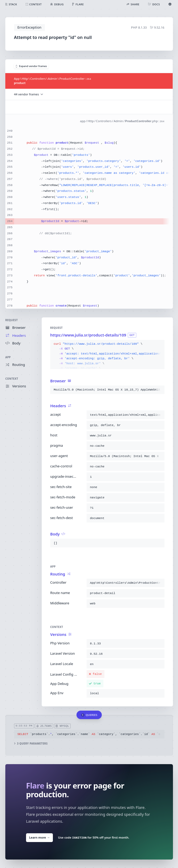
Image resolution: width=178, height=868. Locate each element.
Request (12, 320)
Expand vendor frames (31, 66)
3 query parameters (31, 744)
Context (12, 379)
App (8, 357)
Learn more (39, 837)
